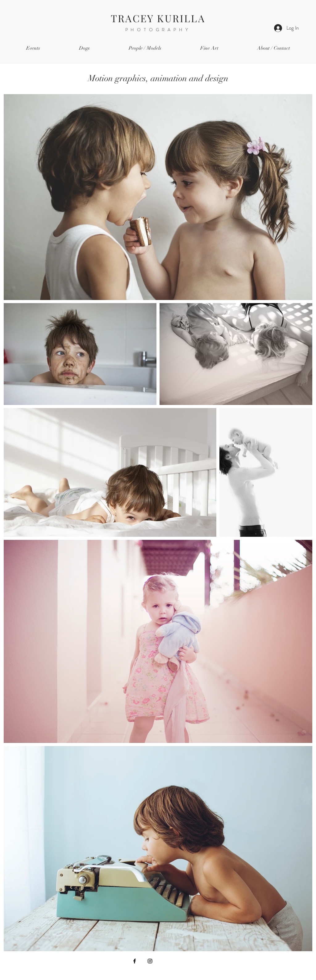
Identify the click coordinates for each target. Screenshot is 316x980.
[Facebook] (135, 961)
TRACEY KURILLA (158, 18)
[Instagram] (150, 961)
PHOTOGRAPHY (158, 30)
